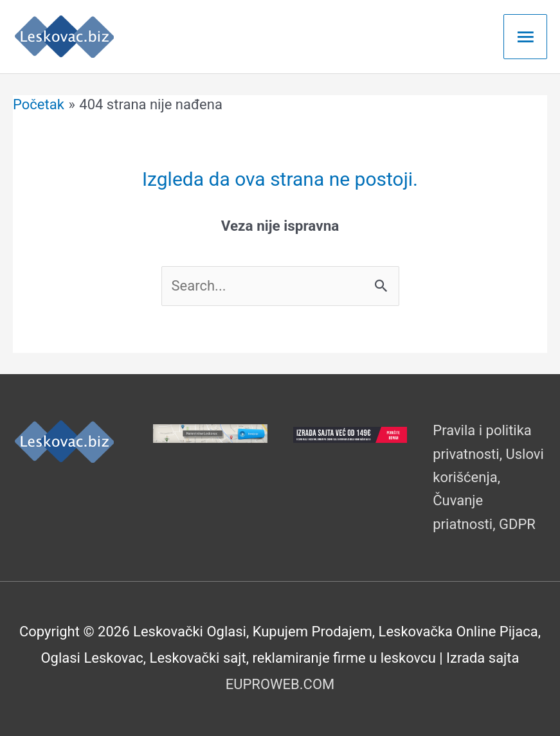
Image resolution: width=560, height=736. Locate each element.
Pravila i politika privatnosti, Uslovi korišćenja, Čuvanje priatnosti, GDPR (488, 477)
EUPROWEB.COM (280, 684)
